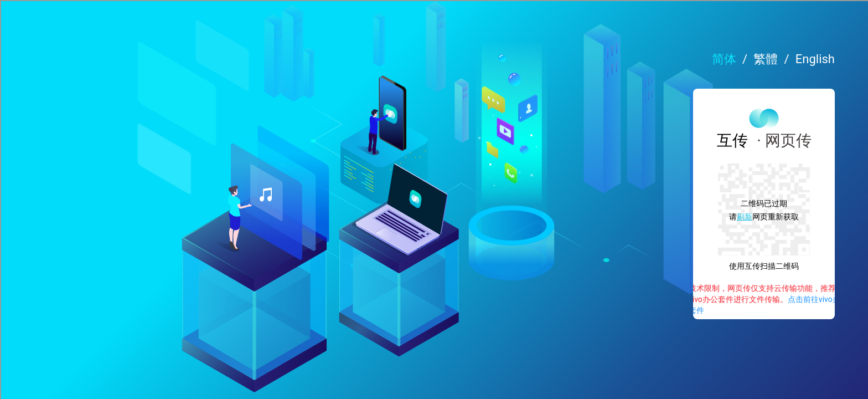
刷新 (633, 221)
